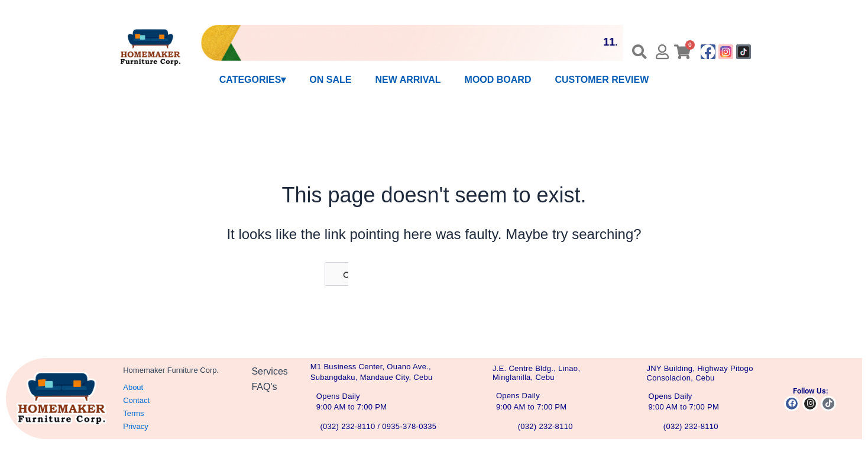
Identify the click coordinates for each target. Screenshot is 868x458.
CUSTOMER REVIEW (602, 80)
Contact (136, 400)
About (133, 387)
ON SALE (330, 80)
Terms (133, 413)
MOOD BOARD (498, 80)
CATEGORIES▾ (253, 80)
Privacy (136, 426)
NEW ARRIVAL (408, 80)
